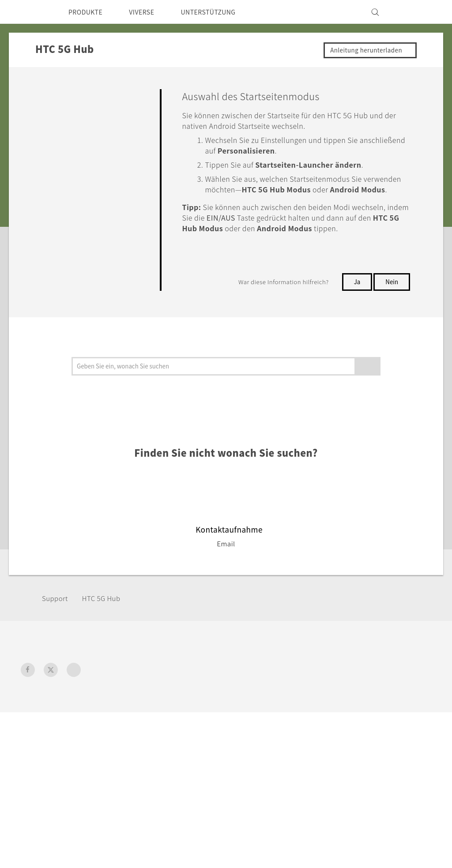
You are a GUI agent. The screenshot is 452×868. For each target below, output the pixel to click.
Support (56, 619)
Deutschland (56, 725)
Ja (356, 303)
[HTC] (31, 12)
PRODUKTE (88, 12)
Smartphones (130, 705)
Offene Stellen (351, 752)
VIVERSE (149, 12)
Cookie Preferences (360, 740)
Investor (341, 729)
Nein (392, 303)
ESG (335, 705)
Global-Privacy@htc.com (391, 845)
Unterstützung (259, 705)
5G (112, 717)
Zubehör (122, 740)
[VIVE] (419, 12)
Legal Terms (411, 824)
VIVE (116, 729)
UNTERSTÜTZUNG (222, 12)
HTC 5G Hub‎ (106, 619)
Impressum (347, 717)
